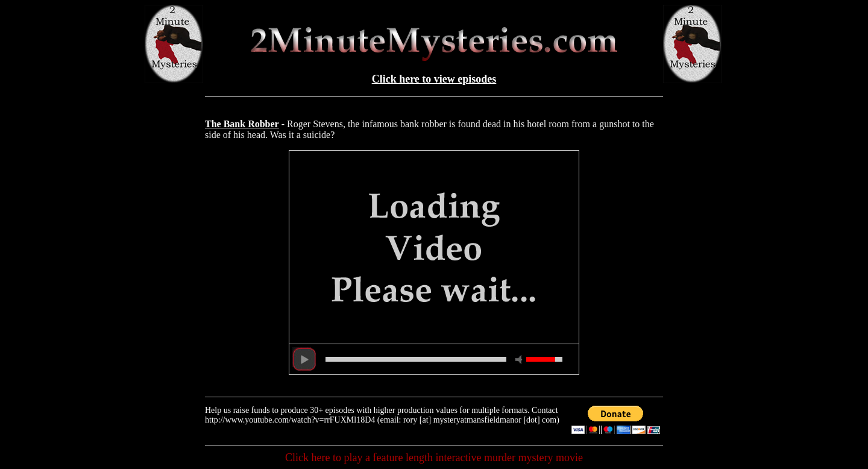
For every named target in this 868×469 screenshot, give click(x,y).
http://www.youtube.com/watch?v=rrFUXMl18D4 (290, 420)
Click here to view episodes (434, 79)
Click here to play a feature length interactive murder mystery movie (434, 458)
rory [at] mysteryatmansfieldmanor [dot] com (480, 420)
